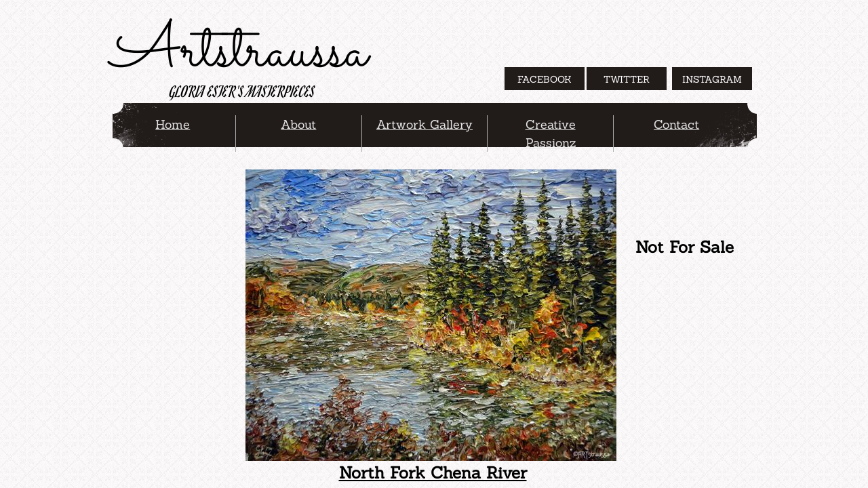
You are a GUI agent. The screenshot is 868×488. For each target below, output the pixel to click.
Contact (676, 124)
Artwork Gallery (425, 124)
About (298, 124)
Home (173, 124)
